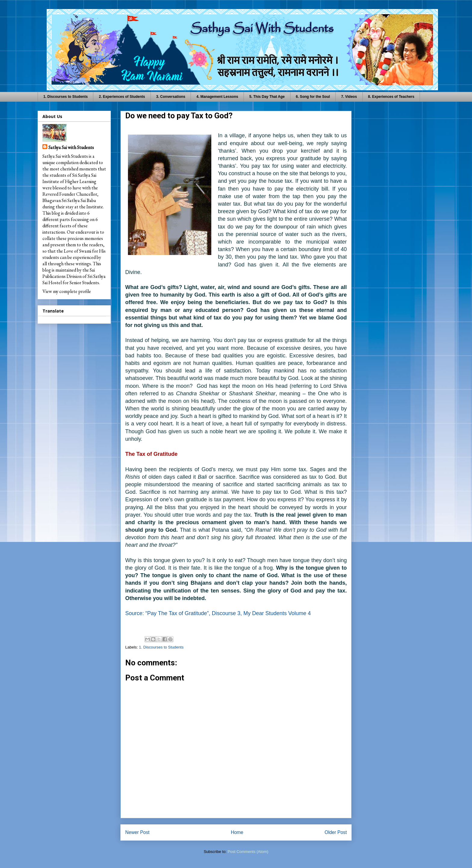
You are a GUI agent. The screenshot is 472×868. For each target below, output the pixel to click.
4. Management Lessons (217, 97)
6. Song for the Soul (313, 97)
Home (237, 832)
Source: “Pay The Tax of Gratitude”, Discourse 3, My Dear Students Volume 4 (218, 613)
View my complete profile (67, 291)
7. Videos (349, 97)
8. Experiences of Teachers (391, 97)
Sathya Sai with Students (71, 147)
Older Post (336, 832)
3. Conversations (171, 97)
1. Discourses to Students (65, 97)
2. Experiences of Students (122, 97)
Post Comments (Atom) (248, 852)
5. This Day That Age (267, 97)
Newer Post (137, 832)
